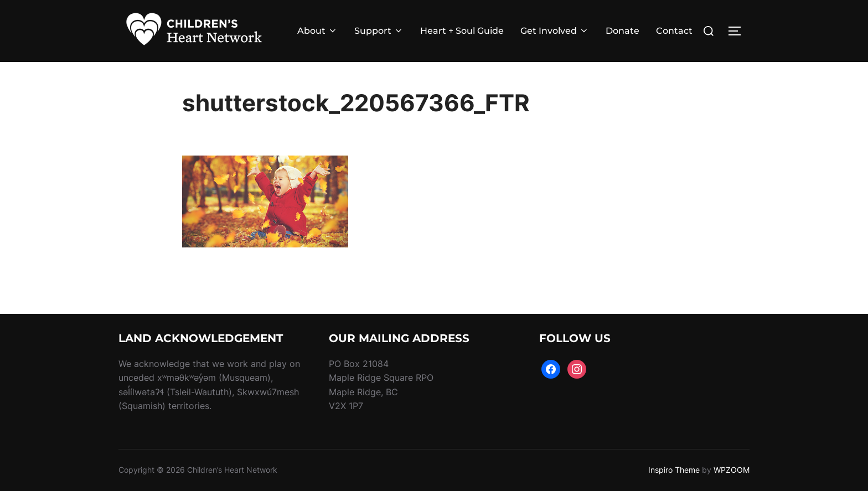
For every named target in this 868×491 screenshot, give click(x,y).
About (317, 31)
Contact (674, 31)
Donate (622, 31)
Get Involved (555, 31)
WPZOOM (732, 470)
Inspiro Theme (674, 470)
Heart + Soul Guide (462, 31)
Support (379, 31)
